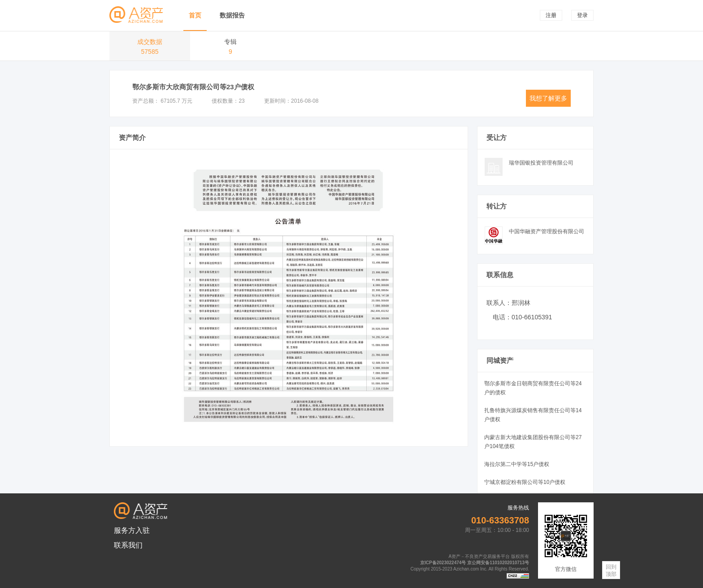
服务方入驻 (132, 530)
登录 (582, 15)
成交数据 (150, 48)
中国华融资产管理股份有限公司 (547, 231)
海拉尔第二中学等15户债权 (517, 464)
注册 (551, 15)
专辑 (230, 48)
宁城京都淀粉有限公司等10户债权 (525, 482)
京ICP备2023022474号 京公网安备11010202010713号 (475, 563)
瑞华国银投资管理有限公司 (541, 163)
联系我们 (128, 545)
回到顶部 (611, 571)
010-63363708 (500, 520)
